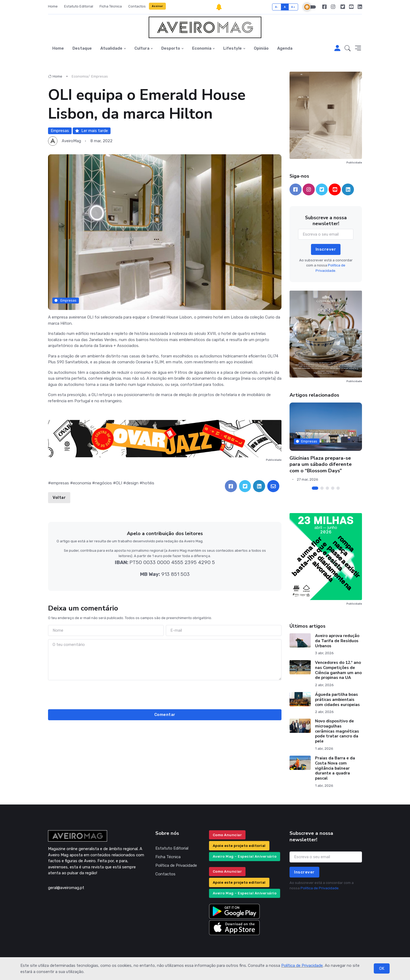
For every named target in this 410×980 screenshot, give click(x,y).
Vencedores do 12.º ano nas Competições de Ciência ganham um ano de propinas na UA (338, 670)
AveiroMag (71, 141)
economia (82, 483)
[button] (348, 49)
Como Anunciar (227, 835)
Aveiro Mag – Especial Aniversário (245, 856)
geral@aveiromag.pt (66, 888)
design (132, 483)
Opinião (261, 48)
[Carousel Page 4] (333, 488)
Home (53, 6)
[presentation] (165, 694)
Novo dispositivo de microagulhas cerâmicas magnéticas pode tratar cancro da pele (337, 731)
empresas (60, 483)
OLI (119, 483)
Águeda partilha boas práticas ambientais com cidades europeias (337, 700)
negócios (103, 483)
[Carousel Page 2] (322, 488)
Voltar (59, 498)
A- (277, 7)
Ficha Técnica (111, 6)
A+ (293, 7)
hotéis (148, 483)
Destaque (82, 48)
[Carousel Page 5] (338, 488)
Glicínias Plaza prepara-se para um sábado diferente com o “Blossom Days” (321, 464)
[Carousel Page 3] (327, 488)
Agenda (285, 48)
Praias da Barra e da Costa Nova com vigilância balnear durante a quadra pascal (335, 768)
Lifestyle (233, 48)
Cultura (142, 48)
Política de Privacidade (302, 966)
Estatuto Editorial (79, 6)
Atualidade (111, 48)
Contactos (137, 6)
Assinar (158, 6)
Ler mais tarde (91, 131)
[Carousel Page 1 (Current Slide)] (315, 488)
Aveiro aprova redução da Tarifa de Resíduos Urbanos (337, 641)
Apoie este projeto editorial (239, 846)
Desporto (171, 48)
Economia (202, 48)
